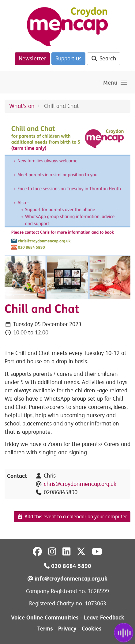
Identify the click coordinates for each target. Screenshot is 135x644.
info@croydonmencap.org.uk (67, 579)
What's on (22, 106)
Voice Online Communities (45, 617)
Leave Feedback (104, 617)
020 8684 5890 (68, 566)
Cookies (92, 629)
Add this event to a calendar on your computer (72, 517)
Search (104, 59)
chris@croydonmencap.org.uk (80, 484)
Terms (45, 629)
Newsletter (32, 59)
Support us (68, 59)
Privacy (67, 629)
